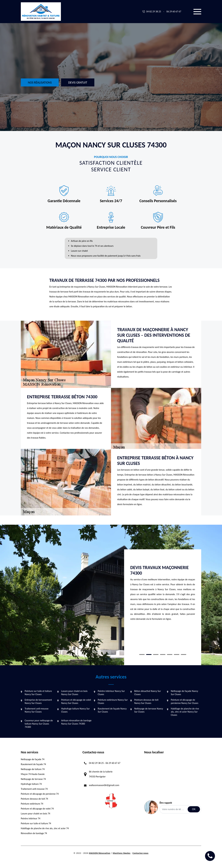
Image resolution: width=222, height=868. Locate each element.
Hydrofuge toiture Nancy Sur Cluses (75, 710)
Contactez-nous (141, 853)
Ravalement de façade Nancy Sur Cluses (112, 710)
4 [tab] (163, 655)
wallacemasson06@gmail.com (104, 785)
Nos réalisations (40, 82)
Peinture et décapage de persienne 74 (40, 794)
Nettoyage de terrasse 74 (33, 779)
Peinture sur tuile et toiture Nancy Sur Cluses (38, 693)
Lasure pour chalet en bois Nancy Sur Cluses (74, 693)
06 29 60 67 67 (174, 11)
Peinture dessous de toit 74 (34, 799)
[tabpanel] (163, 585)
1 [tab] (142, 655)
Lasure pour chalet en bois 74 (35, 814)
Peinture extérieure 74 (32, 804)
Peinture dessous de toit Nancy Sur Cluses (146, 701)
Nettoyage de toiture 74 (33, 769)
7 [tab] (184, 655)
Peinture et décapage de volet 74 (37, 809)
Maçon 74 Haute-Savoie (33, 774)
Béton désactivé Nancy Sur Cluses (148, 693)
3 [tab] (156, 655)
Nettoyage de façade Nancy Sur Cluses (184, 693)
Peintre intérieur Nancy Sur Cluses (111, 693)
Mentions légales (122, 853)
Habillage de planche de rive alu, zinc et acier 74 (45, 828)
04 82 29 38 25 (154, 11)
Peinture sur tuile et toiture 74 (36, 823)
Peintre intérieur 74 (31, 818)
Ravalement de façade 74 (33, 764)
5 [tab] (170, 655)
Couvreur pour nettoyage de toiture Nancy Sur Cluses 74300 (39, 724)
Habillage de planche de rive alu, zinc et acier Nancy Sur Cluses (185, 712)
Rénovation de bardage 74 (34, 833)
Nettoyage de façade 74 (33, 759)
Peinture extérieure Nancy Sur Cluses (113, 701)
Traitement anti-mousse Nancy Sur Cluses (37, 710)
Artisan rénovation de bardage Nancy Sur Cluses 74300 (76, 722)
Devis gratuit (78, 82)
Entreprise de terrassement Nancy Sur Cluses (38, 701)
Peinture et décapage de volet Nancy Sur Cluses (76, 701)
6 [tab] (177, 655)
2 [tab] (149, 655)
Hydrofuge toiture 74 (31, 784)
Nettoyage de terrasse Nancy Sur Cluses (149, 710)
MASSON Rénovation (100, 853)
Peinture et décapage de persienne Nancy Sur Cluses (185, 701)
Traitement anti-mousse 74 (34, 789)
